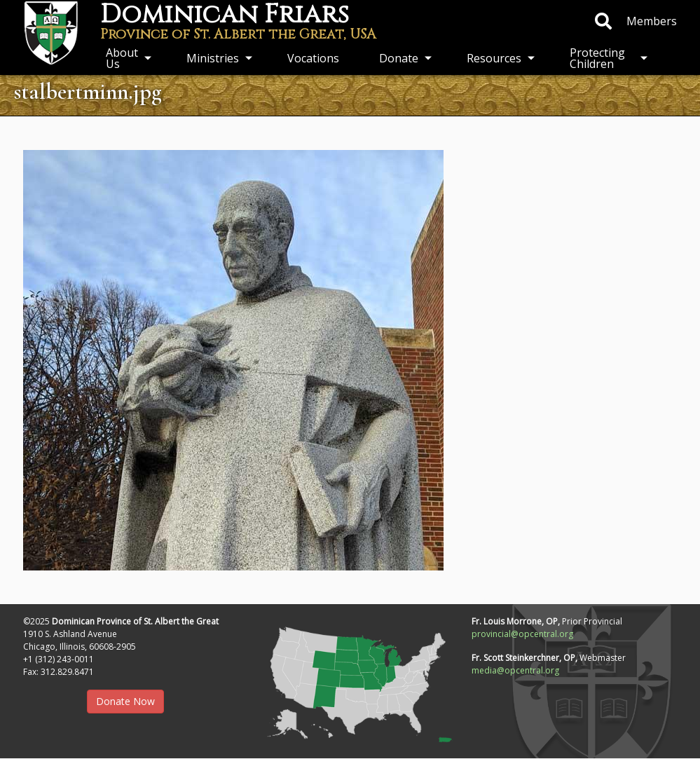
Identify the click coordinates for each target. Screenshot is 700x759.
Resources (494, 58)
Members (652, 21)
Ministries (213, 58)
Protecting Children (597, 58)
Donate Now (125, 701)
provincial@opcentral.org (522, 634)
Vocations (313, 58)
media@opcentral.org (515, 670)
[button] (350, 680)
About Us (122, 58)
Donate (399, 58)
